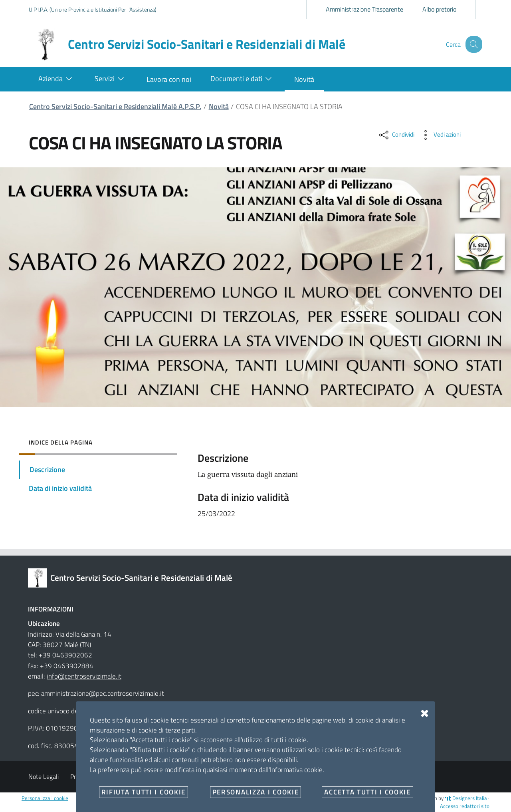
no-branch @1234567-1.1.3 (383, 798)
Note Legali (44, 776)
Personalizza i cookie (45, 798)
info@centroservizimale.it (84, 676)
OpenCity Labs (335, 798)
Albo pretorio (439, 9)
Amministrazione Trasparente (364, 9)
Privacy (80, 776)
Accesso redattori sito (465, 806)
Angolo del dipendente (131, 776)
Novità (219, 106)
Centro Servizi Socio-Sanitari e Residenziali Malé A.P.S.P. (115, 106)
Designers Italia (466, 798)
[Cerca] (473, 44)
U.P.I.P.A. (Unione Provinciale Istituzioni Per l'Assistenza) (93, 9)
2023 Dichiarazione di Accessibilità (218, 776)
